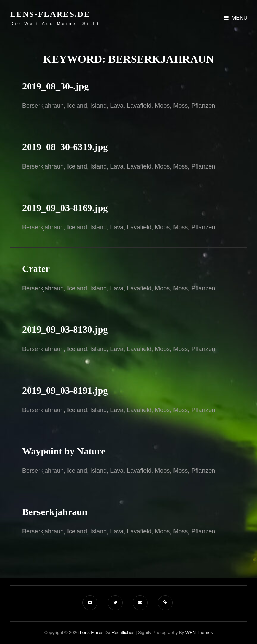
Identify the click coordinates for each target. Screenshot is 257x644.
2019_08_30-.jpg (55, 86)
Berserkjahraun (55, 512)
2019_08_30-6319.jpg (65, 147)
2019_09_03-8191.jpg (65, 390)
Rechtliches (123, 633)
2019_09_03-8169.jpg (65, 208)
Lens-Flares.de (50, 14)
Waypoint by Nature (64, 451)
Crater (36, 269)
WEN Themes (199, 633)
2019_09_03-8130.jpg (65, 329)
